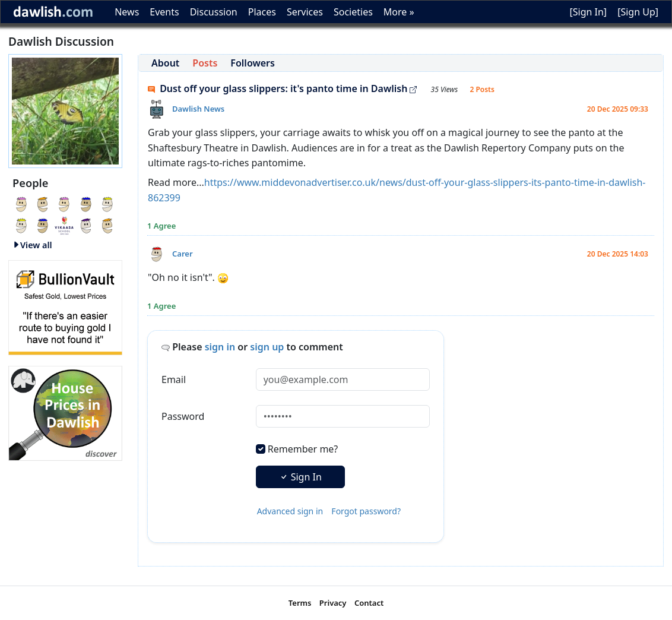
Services (305, 12)
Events (164, 12)
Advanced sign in (290, 511)
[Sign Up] (638, 12)
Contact (369, 603)
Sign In (300, 477)
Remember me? (303, 449)
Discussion (214, 12)
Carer (183, 254)
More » (399, 12)
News (127, 12)
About (165, 63)
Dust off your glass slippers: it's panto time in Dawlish (282, 88)
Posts (205, 63)
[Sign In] (588, 12)
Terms (300, 603)
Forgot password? (366, 511)
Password (183, 416)
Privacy (333, 603)
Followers (253, 63)
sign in (220, 347)
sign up (267, 347)
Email (174, 379)
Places (262, 12)
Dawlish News (198, 109)
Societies (353, 12)
